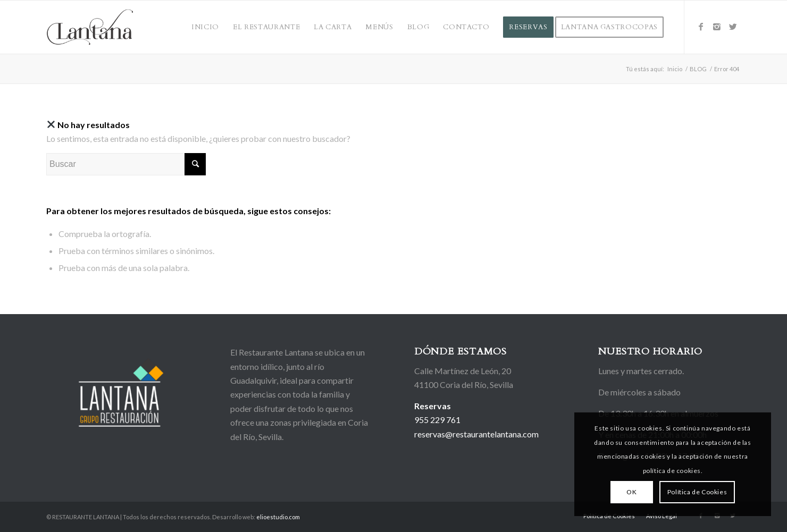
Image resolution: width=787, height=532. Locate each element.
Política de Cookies (697, 492)
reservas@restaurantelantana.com (476, 434)
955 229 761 (437, 420)
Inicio (675, 69)
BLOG (698, 69)
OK (631, 492)
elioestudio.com (278, 517)
